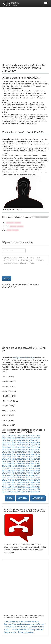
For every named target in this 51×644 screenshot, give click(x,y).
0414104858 (26, 468)
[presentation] (23, 271)
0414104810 (26, 440)
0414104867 (35, 473)
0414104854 (26, 466)
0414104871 (35, 475)
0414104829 (16, 452)
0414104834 (26, 454)
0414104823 (35, 447)
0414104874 (26, 478)
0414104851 (35, 464)
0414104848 (7, 464)
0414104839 (35, 457)
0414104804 (7, 438)
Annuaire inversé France (34, 624)
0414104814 (26, 443)
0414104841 (16, 459)
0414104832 (7, 454)
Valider (7, 278)
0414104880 (7, 482)
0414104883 (35, 482)
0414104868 (7, 475)
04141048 (38, 498)
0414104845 (16, 461)
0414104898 (26, 492)
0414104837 (16, 457)
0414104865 (16, 473)
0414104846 (26, 461)
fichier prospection (26, 632)
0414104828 (7, 452)
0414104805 (16, 438)
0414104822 (26, 447)
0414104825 (16, 450)
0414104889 (16, 487)
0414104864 (7, 473)
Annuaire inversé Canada (23, 630)
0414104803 (35, 436)
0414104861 (16, 471)
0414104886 (26, 485)
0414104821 (16, 447)
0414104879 (35, 480)
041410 (22, 498)
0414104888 (7, 487)
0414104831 (35, 452)
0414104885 (16, 485)
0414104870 (26, 475)
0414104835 (35, 454)
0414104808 (7, 440)
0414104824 (7, 450)
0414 (10, 498)
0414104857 (16, 468)
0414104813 (16, 443)
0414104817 (16, 445)
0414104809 (16, 440)
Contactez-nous (24, 621)
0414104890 (26, 487)
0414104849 (16, 464)
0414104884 (7, 485)
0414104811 (35, 440)
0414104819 (35, 445)
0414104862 (26, 471)
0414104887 (35, 485)
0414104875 (35, 478)
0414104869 (16, 475)
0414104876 (7, 480)
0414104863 (35, 471)
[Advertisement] (26, 32)
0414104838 (26, 457)
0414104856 (7, 468)
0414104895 (35, 489)
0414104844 (7, 461)
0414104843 (35, 459)
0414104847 (35, 461)
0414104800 (7, 436)
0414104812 (7, 443)
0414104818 (26, 445)
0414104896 (7, 492)
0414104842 (26, 459)
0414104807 (35, 438)
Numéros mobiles (15, 624)
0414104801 (16, 436)
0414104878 (26, 480)
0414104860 (7, 471)
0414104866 (26, 473)
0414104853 (16, 466)
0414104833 (16, 454)
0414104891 (35, 487)
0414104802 (26, 436)
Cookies (13, 621)
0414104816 (7, 445)
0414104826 (26, 450)
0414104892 (7, 489)
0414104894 (26, 489)
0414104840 (7, 459)
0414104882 (26, 482)
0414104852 (7, 466)
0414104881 (16, 482)
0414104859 (35, 468)
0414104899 (35, 492)
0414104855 (35, 466)
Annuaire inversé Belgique (16, 627)
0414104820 (7, 447)
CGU (7, 621)
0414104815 (35, 443)
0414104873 (16, 478)
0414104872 (7, 478)
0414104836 (7, 457)
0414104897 (16, 492)
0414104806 (26, 438)
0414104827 (35, 450)
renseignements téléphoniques (23, 358)
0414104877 (16, 480)
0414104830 (26, 452)
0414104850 (26, 464)
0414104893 (16, 489)
